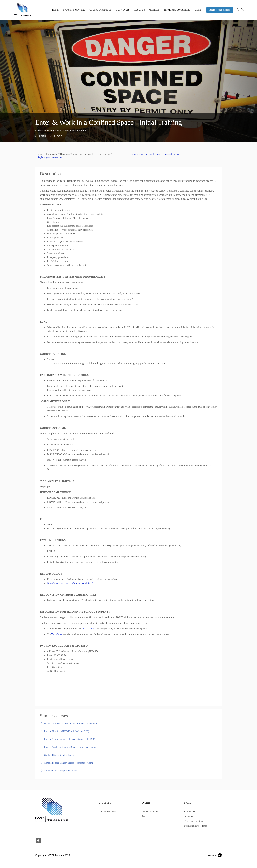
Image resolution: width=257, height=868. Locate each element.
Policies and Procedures (195, 826)
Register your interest (219, 10)
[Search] (238, 10)
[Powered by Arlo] (215, 855)
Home (55, 10)
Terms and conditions (177, 10)
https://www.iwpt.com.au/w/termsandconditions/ (70, 583)
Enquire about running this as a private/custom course (156, 154)
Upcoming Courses (74, 10)
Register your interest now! (50, 157)
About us (139, 10)
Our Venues (123, 10)
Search (145, 816)
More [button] (198, 10)
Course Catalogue (100, 10)
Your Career (57, 634)
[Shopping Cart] (243, 10)
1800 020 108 (88, 629)
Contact (154, 10)
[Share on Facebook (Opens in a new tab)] (38, 841)
